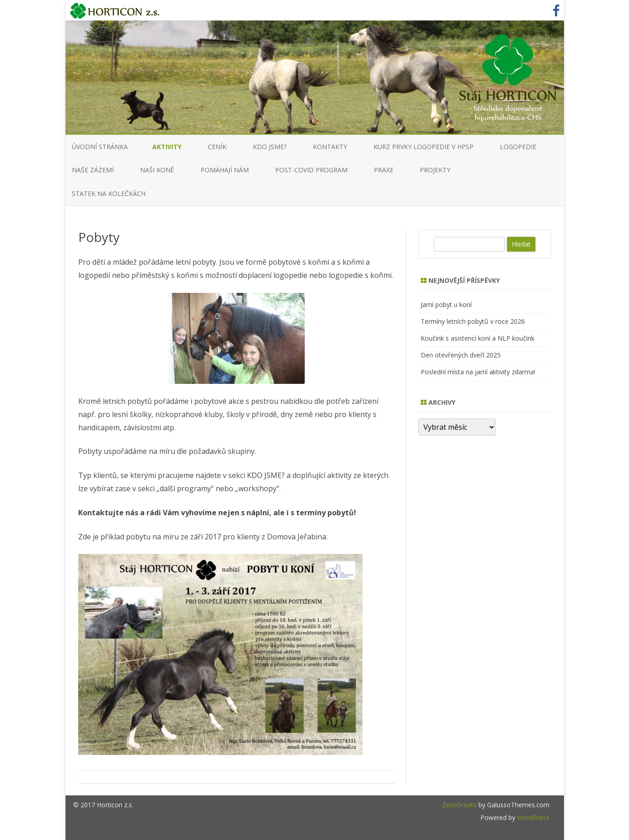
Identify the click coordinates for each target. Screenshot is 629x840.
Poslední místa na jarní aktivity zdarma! (478, 372)
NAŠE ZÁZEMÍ (93, 170)
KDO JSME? (270, 147)
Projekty (435, 170)
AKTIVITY (167, 147)
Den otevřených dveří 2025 (461, 355)
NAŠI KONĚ (157, 170)
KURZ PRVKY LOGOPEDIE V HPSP (423, 147)
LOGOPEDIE (518, 147)
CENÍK (217, 147)
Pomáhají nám (225, 170)
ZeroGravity (459, 805)
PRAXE (384, 170)
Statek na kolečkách (109, 194)
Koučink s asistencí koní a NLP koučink (478, 338)
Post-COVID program (311, 170)
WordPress (532, 817)
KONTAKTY (330, 147)
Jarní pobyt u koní (446, 304)
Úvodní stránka (100, 147)
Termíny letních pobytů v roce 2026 (473, 321)
